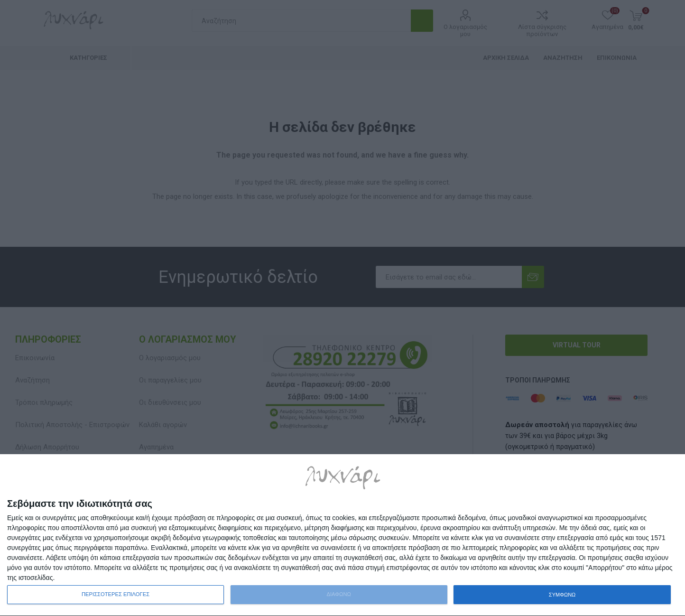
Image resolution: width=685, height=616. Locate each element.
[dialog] (342, 535)
